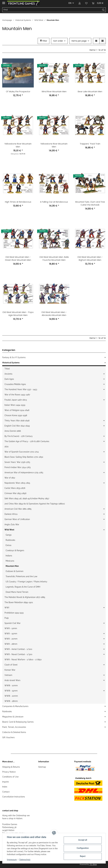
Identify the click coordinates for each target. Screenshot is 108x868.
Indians (9, 556)
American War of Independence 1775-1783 (24, 473)
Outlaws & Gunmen (14, 571)
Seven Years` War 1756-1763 (17, 462)
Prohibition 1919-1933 (14, 613)
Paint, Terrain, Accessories (14, 727)
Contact (6, 792)
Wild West (9, 530)
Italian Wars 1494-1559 (15, 405)
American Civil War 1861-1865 (18, 509)
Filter (44, 41)
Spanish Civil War (13, 623)
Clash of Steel (11, 665)
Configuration (83, 848)
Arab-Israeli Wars (12, 680)
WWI (7, 608)
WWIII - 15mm (11, 691)
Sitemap (42, 767)
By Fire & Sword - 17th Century (19, 436)
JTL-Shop (93, 864)
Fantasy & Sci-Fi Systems (14, 357)
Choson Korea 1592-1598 (16, 415)
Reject (83, 856)
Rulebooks (10, 540)
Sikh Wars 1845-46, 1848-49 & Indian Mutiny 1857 (27, 499)
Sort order (58, 41)
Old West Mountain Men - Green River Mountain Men (18, 259)
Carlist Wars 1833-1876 (15, 488)
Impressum (12, 860)
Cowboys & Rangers (15, 550)
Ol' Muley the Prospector (18, 92)
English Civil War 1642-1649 (17, 426)
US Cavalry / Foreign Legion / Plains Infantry (26, 582)
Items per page (79, 41)
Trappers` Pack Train (90, 144)
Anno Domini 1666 (13, 431)
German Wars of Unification (17, 519)
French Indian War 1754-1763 (18, 467)
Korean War (10, 670)
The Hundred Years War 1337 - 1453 (21, 389)
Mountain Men (12, 566)
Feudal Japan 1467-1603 (16, 400)
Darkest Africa (11, 514)
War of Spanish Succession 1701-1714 (22, 452)
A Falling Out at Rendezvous (54, 202)
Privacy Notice (9, 772)
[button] (80, 3)
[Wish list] (86, 3)
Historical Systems (11, 363)
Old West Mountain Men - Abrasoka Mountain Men (54, 314)
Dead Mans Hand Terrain (17, 592)
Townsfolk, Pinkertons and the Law (21, 576)
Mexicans (10, 561)
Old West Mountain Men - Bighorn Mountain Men (90, 259)
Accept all (83, 840)
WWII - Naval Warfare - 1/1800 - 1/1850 (23, 660)
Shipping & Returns (11, 767)
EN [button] (70, 3)
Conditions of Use (10, 777)
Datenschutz (25, 860)
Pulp (7, 618)
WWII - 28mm (11, 644)
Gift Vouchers (8, 737)
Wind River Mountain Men (54, 92)
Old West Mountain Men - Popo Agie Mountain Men (18, 314)
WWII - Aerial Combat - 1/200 (18, 649)
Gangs (9, 535)
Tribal (7, 369)
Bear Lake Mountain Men (90, 92)
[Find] (52, 10)
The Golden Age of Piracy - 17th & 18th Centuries (27, 441)
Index (5, 787)
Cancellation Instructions (14, 797)
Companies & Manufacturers (15, 706)
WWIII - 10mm (11, 685)
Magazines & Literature (13, 717)
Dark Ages (9, 379)
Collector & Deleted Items (14, 732)
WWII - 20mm (11, 639)
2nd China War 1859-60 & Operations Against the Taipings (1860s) (35, 504)
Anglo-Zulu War (12, 524)
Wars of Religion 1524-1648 (17, 410)
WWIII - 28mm (11, 701)
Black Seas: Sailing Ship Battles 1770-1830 (24, 457)
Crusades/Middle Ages (15, 384)
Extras (9, 545)
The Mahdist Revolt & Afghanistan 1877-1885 (25, 597)
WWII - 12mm (11, 628)
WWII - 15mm (11, 634)
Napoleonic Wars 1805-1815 (17, 483)
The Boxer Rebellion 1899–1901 (19, 602)
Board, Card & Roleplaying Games (18, 722)
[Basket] (98, 3)
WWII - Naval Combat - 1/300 (18, 654)
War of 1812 (10, 478)
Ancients (8, 374)
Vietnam (8, 675)
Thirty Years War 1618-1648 (17, 421)
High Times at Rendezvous (18, 202)
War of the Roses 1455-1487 (17, 395)
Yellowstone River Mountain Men (18, 145)
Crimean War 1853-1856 (15, 493)
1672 (6, 447)
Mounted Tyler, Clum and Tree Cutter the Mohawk (90, 203)
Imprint (5, 782)
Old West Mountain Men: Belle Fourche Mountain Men (54, 259)
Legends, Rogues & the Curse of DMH (23, 587)
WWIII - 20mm (11, 696)
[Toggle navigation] (4, 2)
